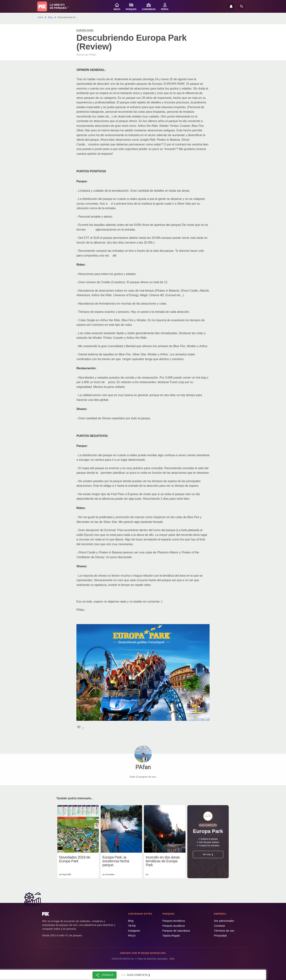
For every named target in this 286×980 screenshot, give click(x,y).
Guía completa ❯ (135, 975)
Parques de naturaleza (176, 931)
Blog (50, 17)
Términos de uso (224, 931)
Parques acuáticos (174, 926)
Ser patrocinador (224, 921)
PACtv (132, 936)
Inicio (40, 17)
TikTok (132, 926)
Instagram (134, 931)
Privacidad (220, 936)
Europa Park (85, 30)
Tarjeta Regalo (171, 936)
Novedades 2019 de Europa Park (75, 859)
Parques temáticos (174, 921)
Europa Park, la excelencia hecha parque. (116, 861)
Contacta (219, 926)
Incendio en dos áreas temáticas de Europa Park (163, 861)
